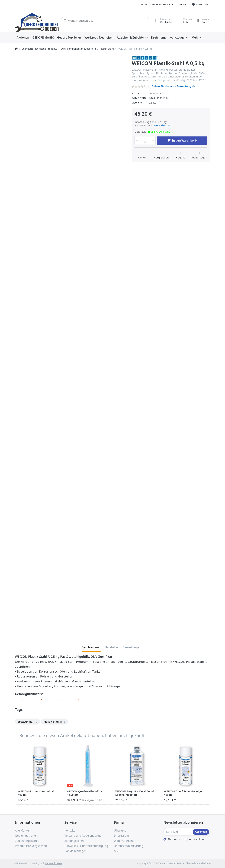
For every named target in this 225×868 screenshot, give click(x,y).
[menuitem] (23, 38)
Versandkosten (162, 125)
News (183, 4)
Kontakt (144, 4)
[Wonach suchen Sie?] (105, 21)
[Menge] (145, 140)
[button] (137, 140)
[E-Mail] (178, 832)
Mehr (195, 38)
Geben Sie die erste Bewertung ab (173, 86)
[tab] (91, 647)
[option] (28, 722)
